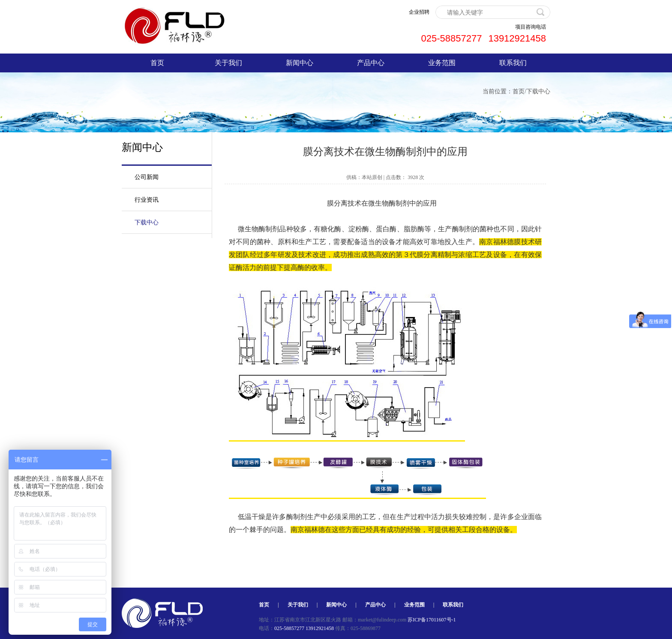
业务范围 (442, 63)
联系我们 (513, 63)
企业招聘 (419, 12)
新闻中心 (300, 63)
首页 (157, 63)
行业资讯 (147, 200)
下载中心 (538, 91)
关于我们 (228, 63)
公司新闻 (147, 177)
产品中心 (371, 63)
